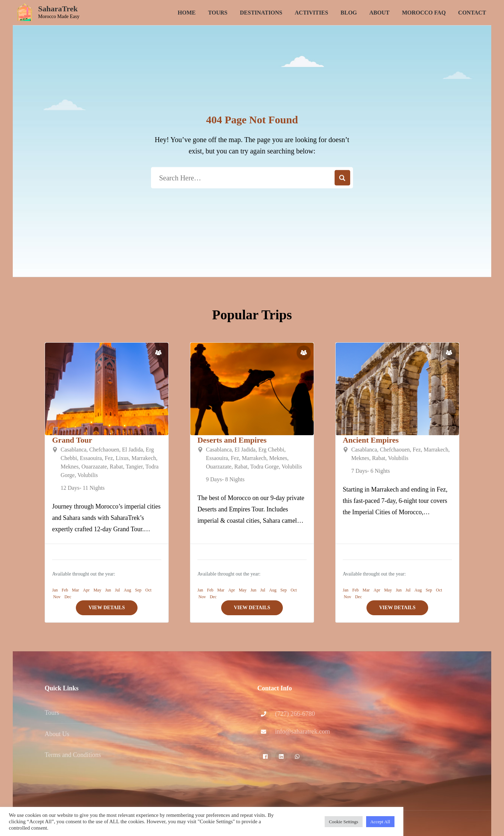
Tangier (134, 467)
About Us (57, 734)
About (379, 13)
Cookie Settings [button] (344, 822)
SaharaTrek (58, 9)
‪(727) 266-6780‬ (295, 714)
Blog (349, 13)
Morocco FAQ (424, 13)
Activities (312, 13)
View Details (107, 608)
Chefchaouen (104, 450)
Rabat (116, 467)
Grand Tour (72, 440)
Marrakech (144, 458)
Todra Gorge (265, 467)
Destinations (261, 13)
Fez (109, 458)
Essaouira (91, 458)
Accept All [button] (380, 822)
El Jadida (132, 450)
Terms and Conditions (73, 755)
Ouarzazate (94, 467)
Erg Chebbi (271, 450)
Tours (218, 13)
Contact (472, 13)
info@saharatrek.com (303, 731)
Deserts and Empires (232, 440)
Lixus (122, 458)
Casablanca (74, 450)
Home (187, 13)
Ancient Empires (371, 440)
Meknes (70, 467)
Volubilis (88, 475)
